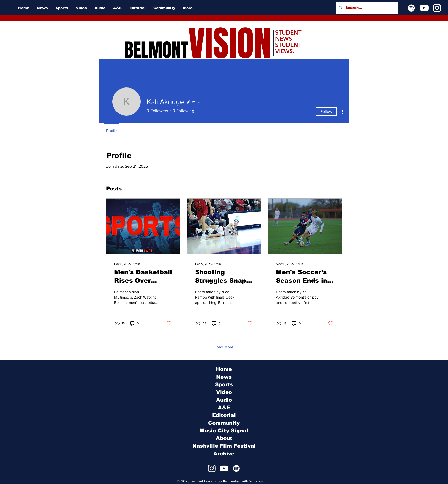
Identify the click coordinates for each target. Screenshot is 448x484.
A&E (224, 408)
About (224, 438)
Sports (224, 384)
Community (224, 423)
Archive (224, 454)
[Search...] (366, 8)
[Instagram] (437, 8)
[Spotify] (411, 8)
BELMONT (156, 50)
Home (224, 369)
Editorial (224, 415)
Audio (224, 400)
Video (224, 392)
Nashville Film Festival (224, 446)
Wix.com (256, 481)
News (224, 377)
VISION (230, 44)
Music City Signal (224, 431)
